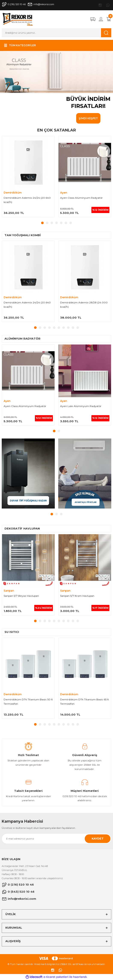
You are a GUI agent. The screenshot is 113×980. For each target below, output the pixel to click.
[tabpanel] (56, 87)
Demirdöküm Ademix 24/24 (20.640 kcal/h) (27, 200)
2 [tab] (47, 223)
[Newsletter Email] (56, 839)
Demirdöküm (13, 193)
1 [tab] (42, 223)
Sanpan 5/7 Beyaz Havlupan (21, 596)
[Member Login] (101, 19)
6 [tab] (66, 223)
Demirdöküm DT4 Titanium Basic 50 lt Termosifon (28, 702)
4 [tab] (56, 223)
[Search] (56, 33)
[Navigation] (19, 45)
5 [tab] (61, 223)
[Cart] (109, 19)
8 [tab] (68, 328)
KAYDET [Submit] (98, 839)
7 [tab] (71, 223)
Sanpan (9, 591)
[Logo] (18, 19)
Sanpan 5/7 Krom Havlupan (77, 596)
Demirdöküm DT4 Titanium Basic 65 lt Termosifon (85, 702)
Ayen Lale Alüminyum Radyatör (81, 406)
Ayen (64, 193)
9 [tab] (73, 328)
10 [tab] (78, 328)
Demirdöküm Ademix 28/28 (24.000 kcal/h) (84, 305)
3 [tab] (52, 223)
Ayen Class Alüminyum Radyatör (81, 198)
